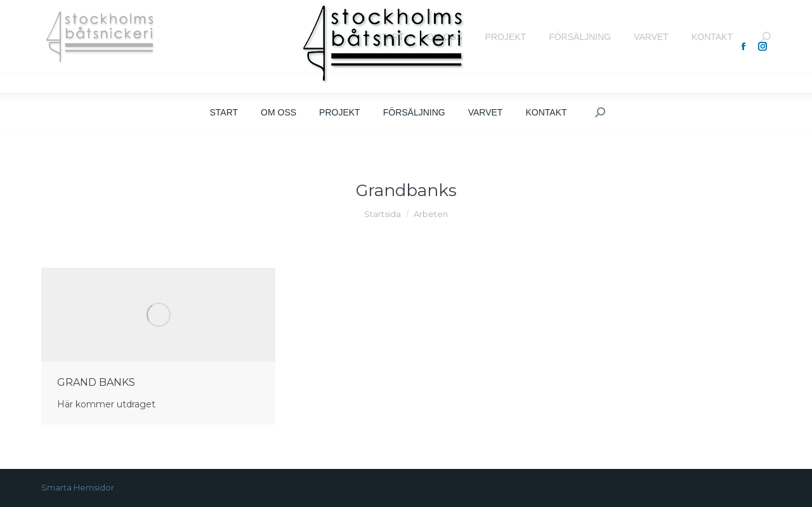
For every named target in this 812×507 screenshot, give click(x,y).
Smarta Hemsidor (78, 487)
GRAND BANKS (96, 382)
